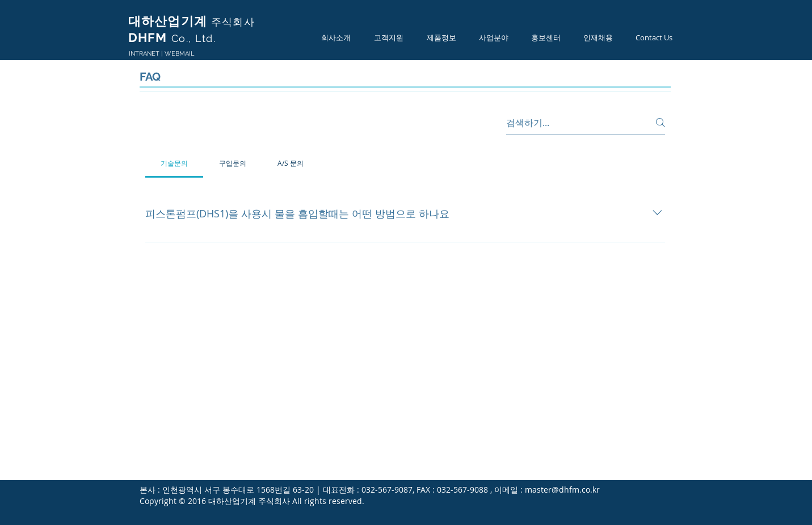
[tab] (174, 163)
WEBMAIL (179, 54)
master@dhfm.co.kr (562, 490)
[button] (336, 38)
